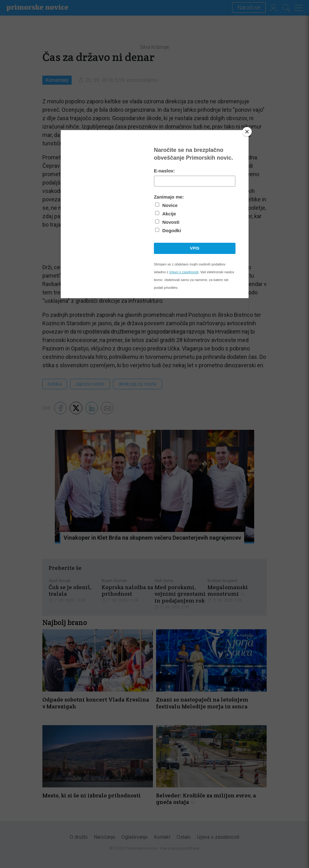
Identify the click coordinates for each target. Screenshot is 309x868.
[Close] (247, 132)
